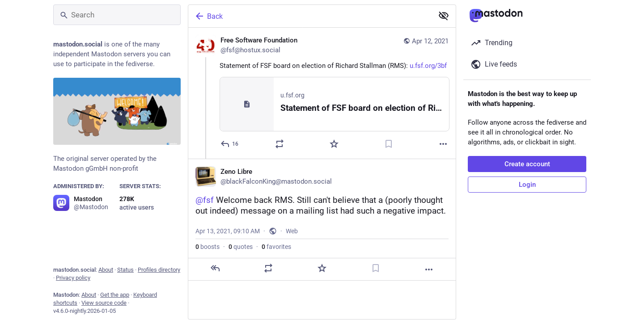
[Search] (117, 15)
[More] (443, 144)
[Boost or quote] (280, 144)
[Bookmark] (389, 144)
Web (292, 231)
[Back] (310, 16)
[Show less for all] (444, 16)
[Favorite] (334, 144)
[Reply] (230, 144)
